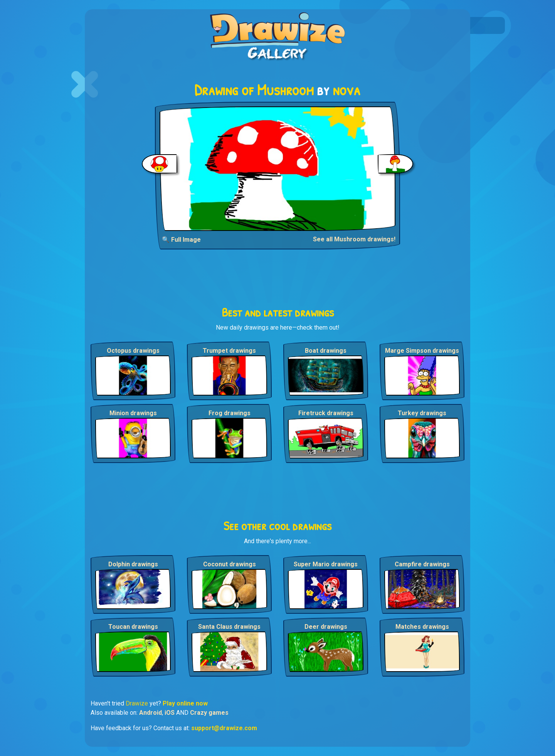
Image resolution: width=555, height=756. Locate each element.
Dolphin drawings (133, 564)
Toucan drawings (133, 627)
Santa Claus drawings (229, 627)
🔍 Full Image (181, 240)
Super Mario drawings (326, 564)
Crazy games (209, 713)
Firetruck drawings (326, 413)
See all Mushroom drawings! (354, 239)
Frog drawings (230, 413)
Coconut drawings (230, 564)
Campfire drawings (422, 564)
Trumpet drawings (229, 351)
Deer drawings (326, 627)
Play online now (185, 703)
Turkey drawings (422, 413)
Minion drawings (133, 413)
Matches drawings (422, 627)
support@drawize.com (224, 728)
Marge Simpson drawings (422, 351)
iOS (170, 713)
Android (151, 713)
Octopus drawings (133, 351)
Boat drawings (326, 351)
